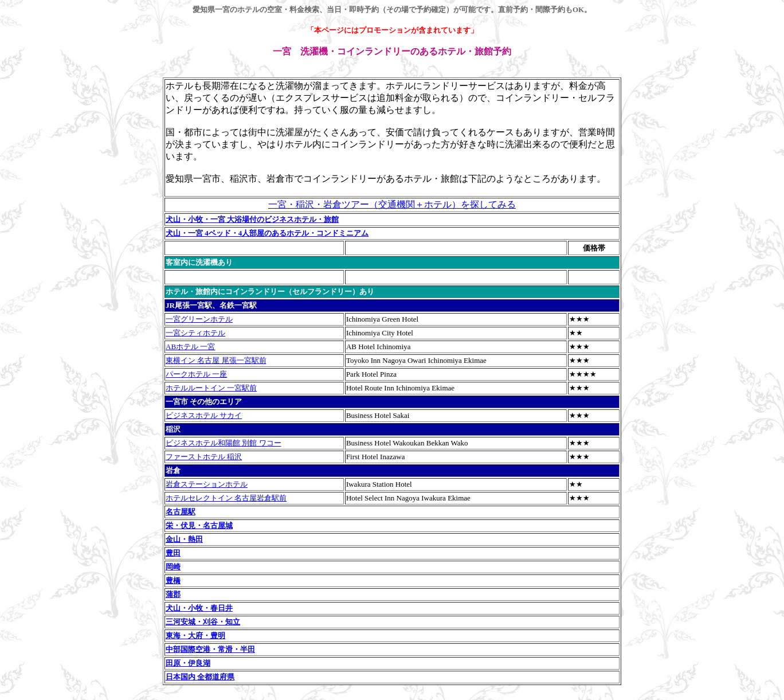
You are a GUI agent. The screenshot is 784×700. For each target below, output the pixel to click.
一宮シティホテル (195, 333)
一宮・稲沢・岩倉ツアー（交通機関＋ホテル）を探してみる (392, 204)
